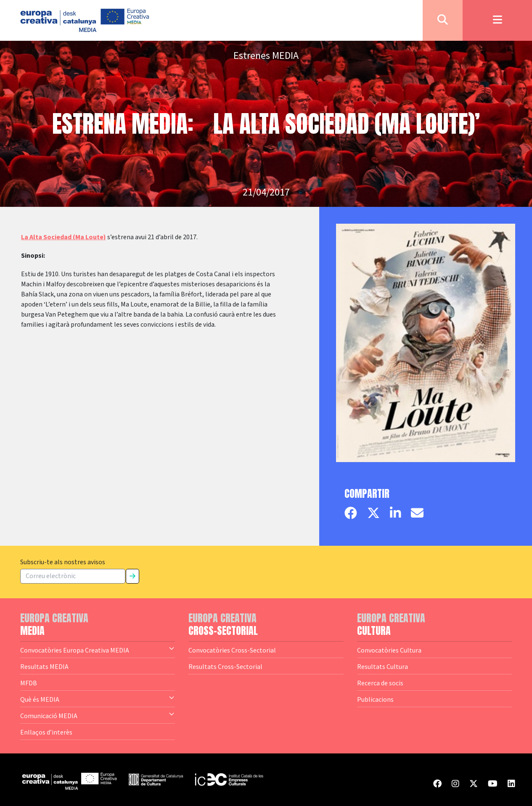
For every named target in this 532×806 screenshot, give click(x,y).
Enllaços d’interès (46, 732)
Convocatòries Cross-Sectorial (232, 650)
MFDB (29, 683)
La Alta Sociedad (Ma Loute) (64, 237)
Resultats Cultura (382, 666)
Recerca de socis (380, 683)
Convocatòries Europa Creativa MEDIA (98, 650)
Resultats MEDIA (44, 666)
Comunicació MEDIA (98, 715)
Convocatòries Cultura (389, 650)
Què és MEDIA (98, 699)
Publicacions (375, 699)
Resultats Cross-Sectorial (225, 666)
